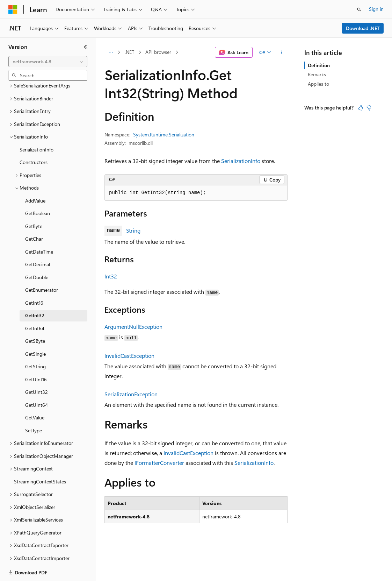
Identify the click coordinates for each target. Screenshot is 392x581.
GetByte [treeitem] (34, 202)
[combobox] (48, 62)
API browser (158, 52)
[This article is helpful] (361, 108)
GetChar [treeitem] (34, 215)
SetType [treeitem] (34, 406)
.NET (129, 52)
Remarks (317, 74)
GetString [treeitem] (35, 342)
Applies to (318, 84)
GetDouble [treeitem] (37, 253)
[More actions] (281, 52)
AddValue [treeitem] (35, 176)
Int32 (111, 276)
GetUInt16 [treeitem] (36, 355)
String (133, 230)
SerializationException (131, 394)
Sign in (376, 9)
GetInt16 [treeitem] (34, 279)
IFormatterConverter (159, 463)
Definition (319, 65)
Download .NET (363, 28)
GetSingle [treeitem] (35, 330)
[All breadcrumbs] (111, 52)
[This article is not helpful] (369, 108)
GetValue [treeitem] (35, 393)
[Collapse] (86, 47)
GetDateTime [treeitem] (39, 228)
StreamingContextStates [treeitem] (40, 457)
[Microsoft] (13, 9)
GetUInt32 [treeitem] (37, 368)
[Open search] (359, 9)
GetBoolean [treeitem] (38, 189)
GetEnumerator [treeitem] (42, 266)
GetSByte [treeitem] (35, 317)
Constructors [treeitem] (34, 138)
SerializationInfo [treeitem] (37, 125)
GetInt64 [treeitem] (35, 304)
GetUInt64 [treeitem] (37, 381)
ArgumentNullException (133, 327)
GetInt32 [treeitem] (35, 291)
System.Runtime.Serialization (164, 134)
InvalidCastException (129, 356)
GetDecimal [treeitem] (38, 240)
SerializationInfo (241, 161)
